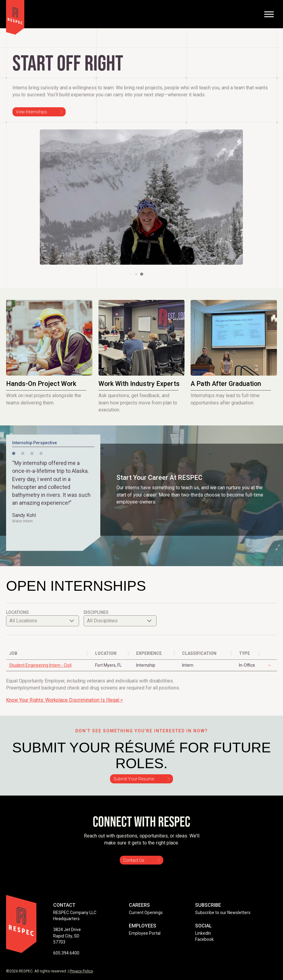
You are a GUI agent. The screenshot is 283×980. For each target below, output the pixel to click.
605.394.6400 (66, 953)
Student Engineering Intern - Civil (40, 665)
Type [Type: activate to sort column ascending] (244, 653)
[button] (131, 274)
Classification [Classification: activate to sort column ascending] (199, 653)
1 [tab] (14, 454)
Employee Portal (145, 933)
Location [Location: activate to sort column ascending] (106, 653)
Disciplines (120, 618)
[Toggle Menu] (269, 14)
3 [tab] (32, 454)
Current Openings (146, 913)
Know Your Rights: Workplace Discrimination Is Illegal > (64, 700)
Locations (43, 618)
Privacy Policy (81, 971)
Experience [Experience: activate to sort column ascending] (149, 653)
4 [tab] (41, 454)
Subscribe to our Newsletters (223, 913)
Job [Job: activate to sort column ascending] (13, 653)
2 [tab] (23, 454)
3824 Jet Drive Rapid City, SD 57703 (67, 936)
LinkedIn (203, 933)
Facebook (204, 939)
